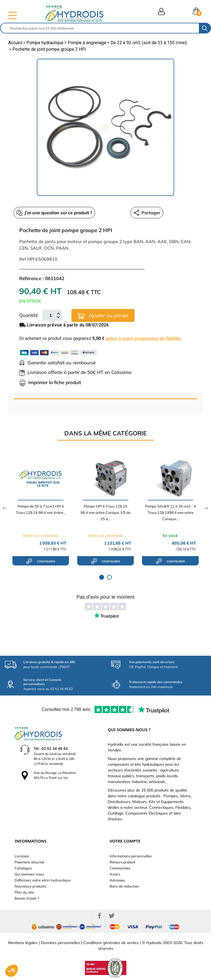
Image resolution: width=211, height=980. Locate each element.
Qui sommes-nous (29, 874)
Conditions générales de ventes (111, 943)
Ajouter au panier (103, 316)
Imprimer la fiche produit (50, 382)
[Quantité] (51, 315)
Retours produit (123, 862)
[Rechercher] (100, 28)
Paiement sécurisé (29, 862)
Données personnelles (60, 943)
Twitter (112, 916)
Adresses (117, 880)
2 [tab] (109, 577)
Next (206, 508)
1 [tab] (102, 577)
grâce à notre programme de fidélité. (143, 338)
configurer (41, 561)
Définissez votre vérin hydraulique (43, 880)
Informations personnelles (131, 856)
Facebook (99, 916)
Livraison (22, 856)
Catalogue (23, 868)
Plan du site (24, 892)
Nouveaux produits (30, 886)
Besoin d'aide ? (27, 898)
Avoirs (115, 874)
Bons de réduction (124, 886)
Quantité (29, 315)
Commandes (120, 868)
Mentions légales (23, 943)
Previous (5, 508)
